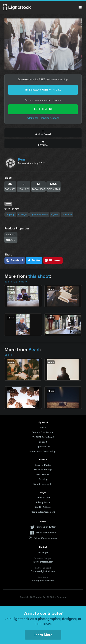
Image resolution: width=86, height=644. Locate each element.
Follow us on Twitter (46, 527)
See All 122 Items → (16, 282)
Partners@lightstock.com (43, 571)
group (10, 215)
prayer (23, 215)
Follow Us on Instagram (46, 538)
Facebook (15, 260)
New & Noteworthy (43, 484)
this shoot (39, 276)
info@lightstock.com (43, 562)
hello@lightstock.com (43, 581)
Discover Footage (43, 470)
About (43, 427)
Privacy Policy (43, 502)
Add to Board (43, 133)
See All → (10, 355)
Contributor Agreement (43, 512)
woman (67, 215)
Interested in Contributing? (43, 451)
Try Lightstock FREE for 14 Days (43, 90)
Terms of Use (43, 497)
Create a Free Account (43, 432)
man (55, 215)
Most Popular (43, 474)
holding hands (39, 215)
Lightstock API (43, 446)
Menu (80, 7)
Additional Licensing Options (43, 118)
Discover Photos (43, 465)
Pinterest (53, 260)
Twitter (34, 260)
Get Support (43, 552)
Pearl (22, 159)
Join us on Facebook (46, 532)
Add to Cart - (43, 109)
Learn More (43, 635)
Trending (43, 479)
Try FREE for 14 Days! (43, 437)
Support (43, 442)
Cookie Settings (43, 507)
